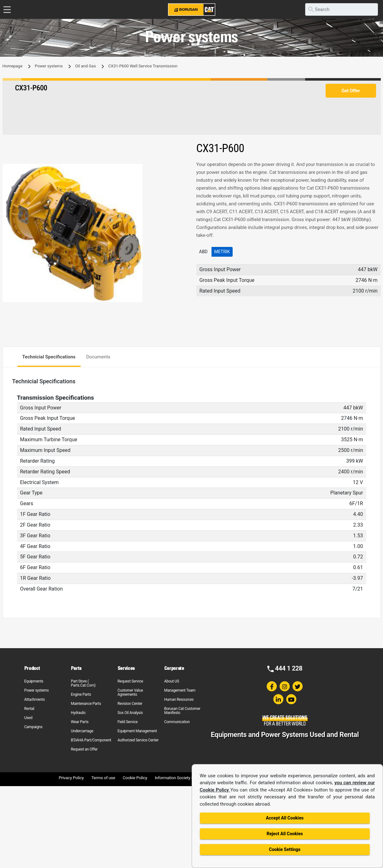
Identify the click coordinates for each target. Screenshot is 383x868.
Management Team (180, 690)
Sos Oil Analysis (130, 713)
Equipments (34, 681)
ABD (203, 252)
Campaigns (33, 727)
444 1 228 (289, 668)
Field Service (128, 722)
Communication (177, 722)
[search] (342, 9)
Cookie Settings (285, 849)
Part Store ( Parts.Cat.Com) (83, 683)
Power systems (49, 66)
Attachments (35, 700)
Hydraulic (78, 713)
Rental (29, 709)
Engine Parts (81, 694)
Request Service (130, 681)
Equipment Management (137, 731)
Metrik (222, 252)
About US (172, 681)
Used (28, 718)
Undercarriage (82, 731)
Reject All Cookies (285, 834)
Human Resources (179, 700)
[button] (181, 169)
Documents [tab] (99, 357)
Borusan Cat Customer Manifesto (182, 711)
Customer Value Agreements (130, 692)
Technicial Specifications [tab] (49, 357)
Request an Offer (84, 749)
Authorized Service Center (138, 740)
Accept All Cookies (285, 818)
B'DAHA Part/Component (91, 740)
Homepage (13, 66)
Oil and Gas (85, 66)
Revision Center (130, 704)
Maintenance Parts (86, 704)
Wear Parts (80, 722)
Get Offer (351, 91)
